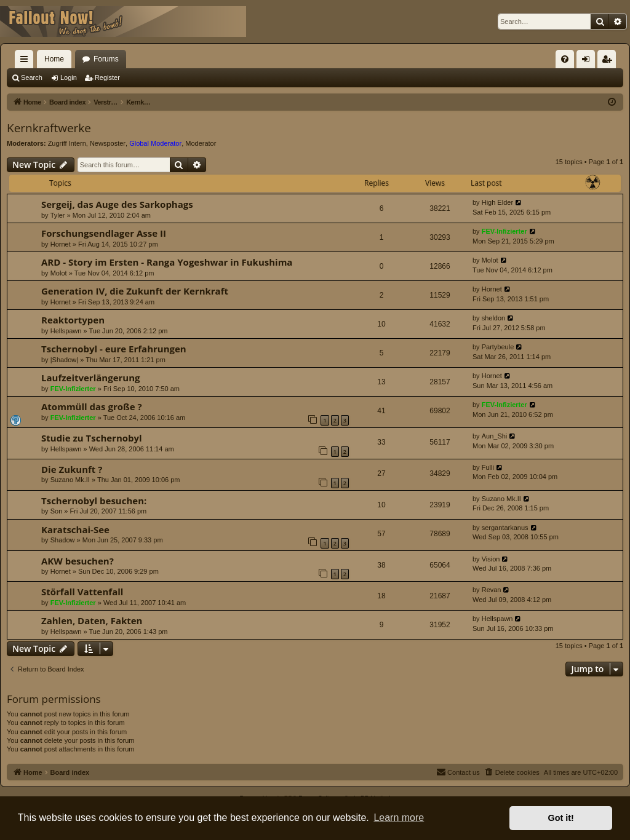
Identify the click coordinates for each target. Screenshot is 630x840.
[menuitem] (565, 59)
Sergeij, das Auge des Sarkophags (117, 204)
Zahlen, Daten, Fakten (92, 620)
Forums (106, 59)
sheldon (494, 318)
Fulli (488, 467)
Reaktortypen (73, 320)
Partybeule (498, 347)
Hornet (61, 244)
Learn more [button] (399, 818)
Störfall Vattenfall (82, 592)
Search (32, 77)
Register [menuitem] (609, 61)
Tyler (58, 215)
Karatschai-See (75, 529)
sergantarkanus (505, 528)
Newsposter (108, 143)
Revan (492, 590)
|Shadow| (64, 360)
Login (69, 77)
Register (107, 77)
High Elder (497, 202)
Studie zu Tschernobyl (92, 438)
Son (57, 511)
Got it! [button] (561, 818)
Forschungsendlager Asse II (104, 233)
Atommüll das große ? (92, 406)
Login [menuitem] (588, 61)
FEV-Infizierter (504, 231)
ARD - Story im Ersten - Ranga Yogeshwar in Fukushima (167, 262)
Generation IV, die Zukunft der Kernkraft (135, 291)
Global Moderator (155, 143)
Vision (491, 559)
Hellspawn (66, 331)
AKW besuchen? (78, 561)
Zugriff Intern (67, 143)
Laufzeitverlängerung (91, 378)
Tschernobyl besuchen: (94, 501)
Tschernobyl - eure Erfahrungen (114, 349)
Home (54, 59)
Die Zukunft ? (72, 469)
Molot (59, 273)
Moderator (201, 143)
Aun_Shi (495, 436)
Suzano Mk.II (70, 480)
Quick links (26, 61)
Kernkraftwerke (49, 128)
